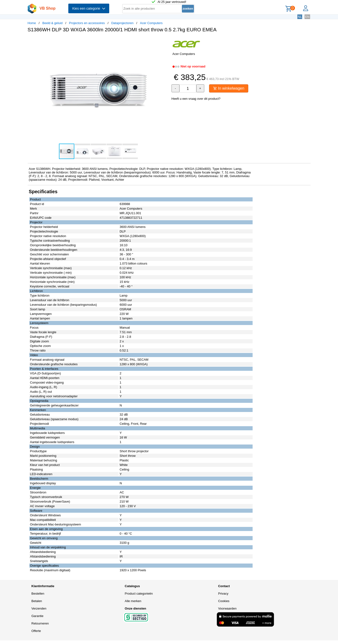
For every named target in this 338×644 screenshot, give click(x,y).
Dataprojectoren (122, 23)
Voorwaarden (227, 608)
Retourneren (40, 623)
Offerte (36, 631)
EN (307, 17)
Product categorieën (139, 594)
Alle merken (133, 601)
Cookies (224, 601)
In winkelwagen (229, 88)
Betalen (37, 601)
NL (300, 17)
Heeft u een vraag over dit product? (196, 99)
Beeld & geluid (52, 23)
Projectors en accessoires (87, 23)
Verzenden (39, 608)
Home (32, 23)
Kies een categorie (89, 8)
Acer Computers (151, 23)
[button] (165, 41)
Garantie (38, 616)
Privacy (223, 594)
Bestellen (38, 594)
